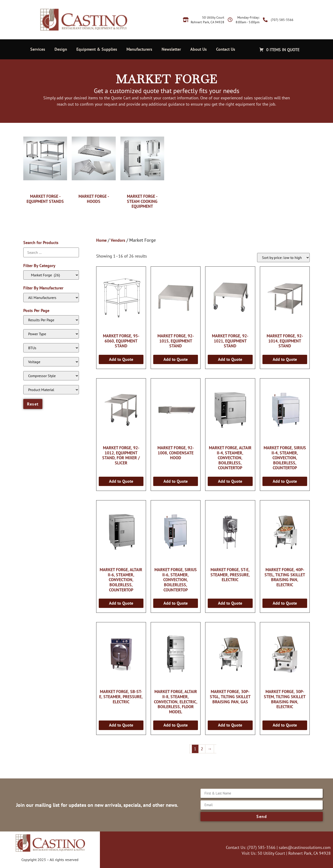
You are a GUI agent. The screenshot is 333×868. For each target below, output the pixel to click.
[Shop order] (283, 258)
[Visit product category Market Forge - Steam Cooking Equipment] (142, 170)
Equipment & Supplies (97, 49)
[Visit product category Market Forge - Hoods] (94, 168)
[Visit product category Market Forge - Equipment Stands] (45, 168)
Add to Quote (121, 359)
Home (101, 240)
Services (38, 49)
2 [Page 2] (202, 749)
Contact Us (226, 49)
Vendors (118, 240)
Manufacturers (139, 49)
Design (61, 49)
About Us (199, 49)
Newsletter (171, 49)
